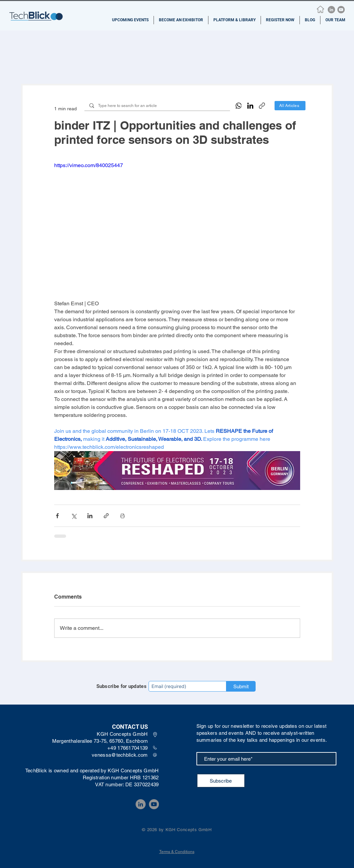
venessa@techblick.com (120, 755)
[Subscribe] (221, 781)
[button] (130, 20)
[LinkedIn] (331, 10)
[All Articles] (290, 106)
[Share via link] (106, 516)
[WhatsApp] (239, 106)
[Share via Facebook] (57, 516)
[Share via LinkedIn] (90, 516)
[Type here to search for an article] (157, 106)
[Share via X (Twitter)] (74, 516)
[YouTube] (341, 10)
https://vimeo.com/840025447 (89, 165)
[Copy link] (262, 106)
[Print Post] (122, 516)
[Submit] (241, 686)
